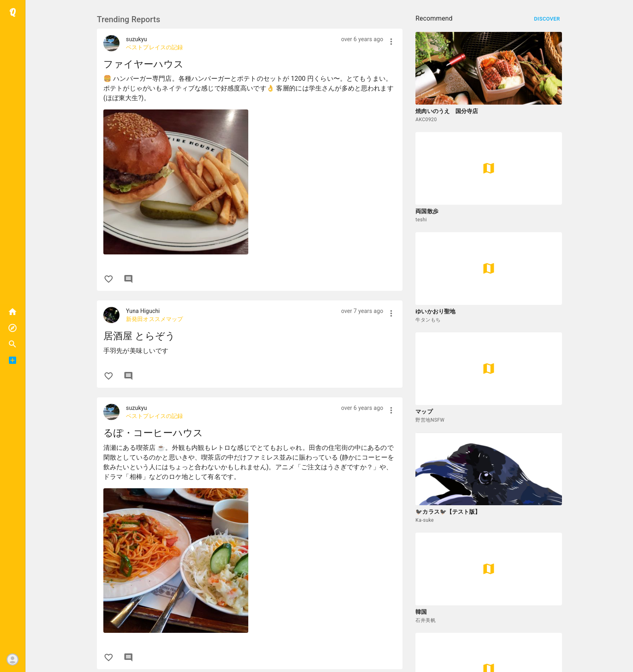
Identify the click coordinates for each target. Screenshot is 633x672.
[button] (13, 344)
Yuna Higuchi (143, 311)
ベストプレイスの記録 (155, 47)
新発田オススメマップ (155, 319)
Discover (547, 19)
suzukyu (136, 39)
